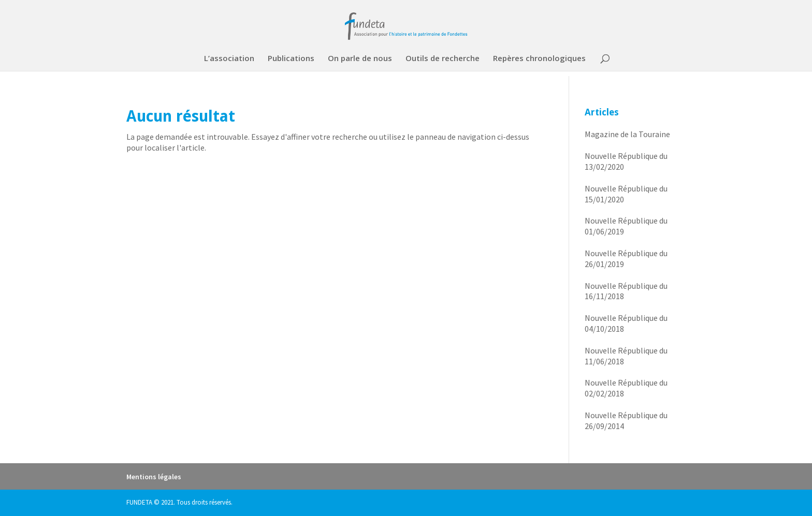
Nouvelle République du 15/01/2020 (626, 194)
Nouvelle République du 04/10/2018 (626, 323)
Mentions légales (154, 477)
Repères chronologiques (539, 59)
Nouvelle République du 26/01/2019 (626, 259)
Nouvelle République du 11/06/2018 (626, 356)
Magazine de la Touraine (627, 134)
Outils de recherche (443, 59)
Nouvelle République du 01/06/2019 (626, 226)
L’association (229, 59)
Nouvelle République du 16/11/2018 (626, 291)
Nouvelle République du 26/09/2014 (626, 421)
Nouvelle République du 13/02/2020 (626, 161)
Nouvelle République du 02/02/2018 (626, 388)
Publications (291, 59)
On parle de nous (360, 59)
